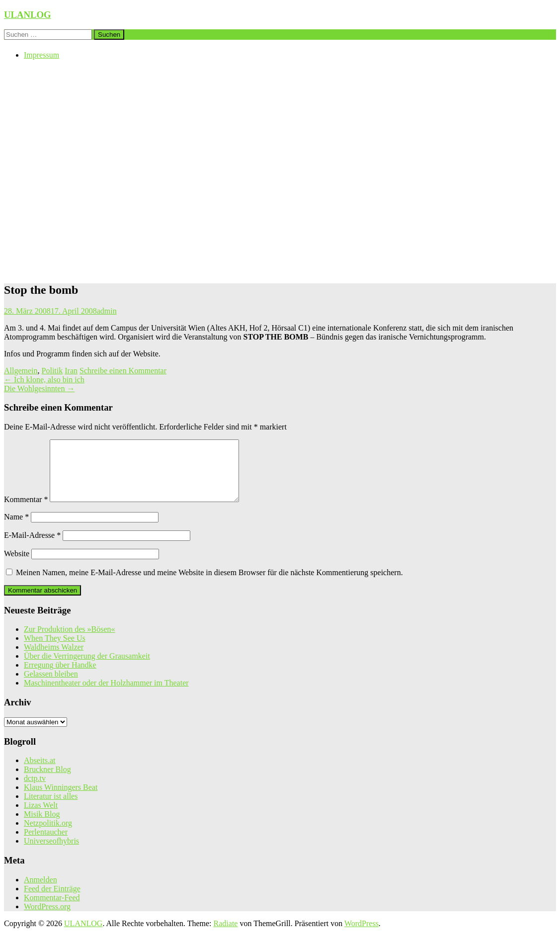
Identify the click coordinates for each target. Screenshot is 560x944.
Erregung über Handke (60, 677)
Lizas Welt (41, 817)
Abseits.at (40, 772)
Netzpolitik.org (48, 835)
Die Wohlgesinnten (39, 388)
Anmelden (40, 892)
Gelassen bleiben (51, 686)
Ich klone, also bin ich (44, 380)
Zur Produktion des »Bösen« (70, 641)
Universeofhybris (51, 853)
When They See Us (55, 650)
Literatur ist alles (51, 808)
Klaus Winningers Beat (61, 799)
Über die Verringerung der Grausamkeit (87, 668)
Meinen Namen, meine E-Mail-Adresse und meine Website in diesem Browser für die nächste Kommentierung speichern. (209, 584)
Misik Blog (42, 826)
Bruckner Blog (47, 781)
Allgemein (21, 371)
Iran (71, 371)
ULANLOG (28, 15)
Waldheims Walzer (54, 659)
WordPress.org (47, 918)
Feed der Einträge (52, 901)
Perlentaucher (46, 844)
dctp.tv (35, 790)
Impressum (41, 55)
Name (16, 529)
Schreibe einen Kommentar (123, 371)
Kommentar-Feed (52, 909)
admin (107, 311)
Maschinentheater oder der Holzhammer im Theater (106, 695)
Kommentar (26, 511)
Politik (52, 371)
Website (17, 565)
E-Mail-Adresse (32, 547)
